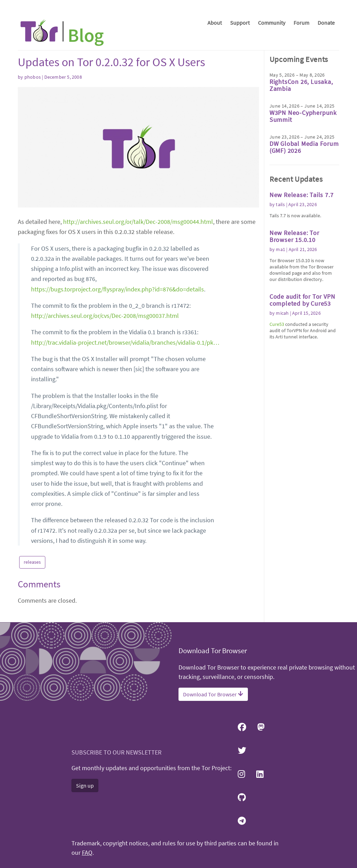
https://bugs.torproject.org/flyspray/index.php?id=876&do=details (117, 289)
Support (240, 23)
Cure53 (277, 324)
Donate (326, 23)
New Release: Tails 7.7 (302, 195)
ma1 (280, 249)
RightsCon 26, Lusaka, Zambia (301, 85)
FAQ (87, 853)
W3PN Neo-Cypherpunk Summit (303, 116)
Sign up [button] (85, 785)
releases (32, 562)
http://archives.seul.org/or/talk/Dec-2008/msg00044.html (138, 222)
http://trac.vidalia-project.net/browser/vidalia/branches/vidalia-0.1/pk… (125, 342)
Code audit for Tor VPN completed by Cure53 (302, 300)
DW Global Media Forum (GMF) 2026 (304, 147)
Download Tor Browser (213, 694)
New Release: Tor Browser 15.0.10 (294, 236)
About (215, 23)
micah (282, 313)
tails (280, 204)
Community (272, 23)
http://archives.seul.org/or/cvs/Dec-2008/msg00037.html (105, 316)
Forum (301, 23)
